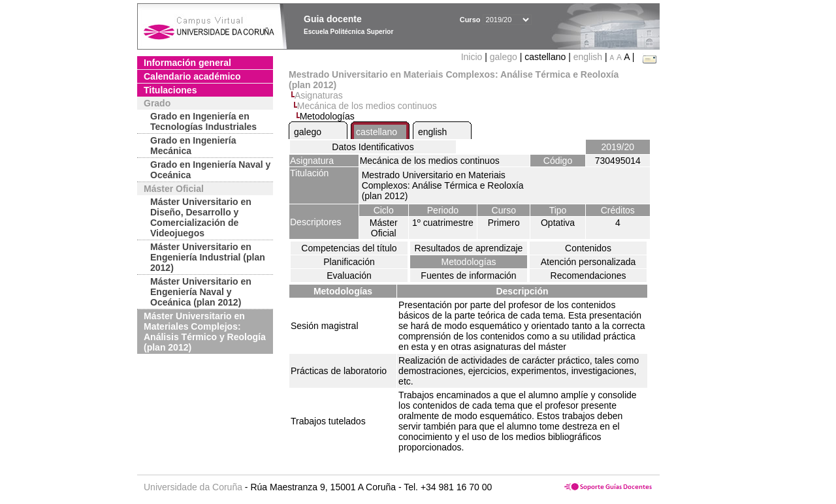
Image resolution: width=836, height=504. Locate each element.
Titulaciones (170, 90)
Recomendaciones (588, 276)
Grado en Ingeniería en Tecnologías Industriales (203, 121)
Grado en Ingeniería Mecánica (193, 146)
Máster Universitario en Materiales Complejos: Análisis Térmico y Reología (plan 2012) (205, 332)
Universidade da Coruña (193, 487)
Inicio (473, 57)
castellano (377, 132)
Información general (187, 63)
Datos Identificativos (373, 147)
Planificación (349, 262)
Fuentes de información (468, 276)
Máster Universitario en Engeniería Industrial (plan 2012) (208, 257)
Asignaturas (319, 95)
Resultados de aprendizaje (469, 248)
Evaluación (349, 276)
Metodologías (468, 262)
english (588, 57)
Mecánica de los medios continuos (367, 106)
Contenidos (588, 248)
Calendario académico (192, 76)
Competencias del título (349, 248)
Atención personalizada (588, 262)
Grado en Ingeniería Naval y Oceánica (210, 170)
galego (504, 57)
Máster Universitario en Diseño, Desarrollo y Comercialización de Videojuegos (201, 217)
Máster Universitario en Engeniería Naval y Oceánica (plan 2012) (201, 292)
